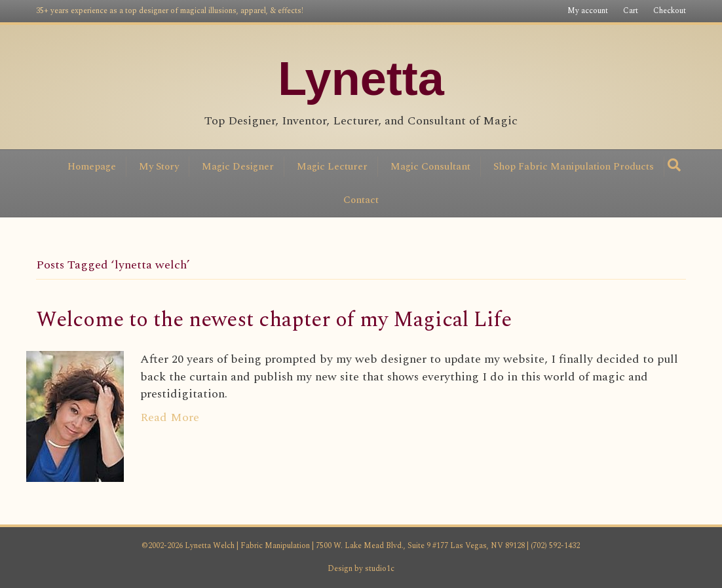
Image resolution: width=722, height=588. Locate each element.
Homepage (92, 167)
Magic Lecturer (332, 167)
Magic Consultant (430, 167)
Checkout (670, 11)
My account (588, 11)
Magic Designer (238, 167)
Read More (170, 417)
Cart (631, 11)
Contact (361, 200)
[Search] (674, 165)
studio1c (380, 569)
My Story (159, 167)
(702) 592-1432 (554, 546)
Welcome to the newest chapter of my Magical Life (274, 320)
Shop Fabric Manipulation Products (574, 167)
